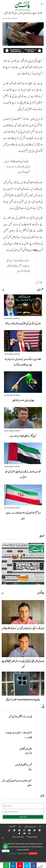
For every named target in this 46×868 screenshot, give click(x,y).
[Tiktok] (8, 830)
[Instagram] (23, 830)
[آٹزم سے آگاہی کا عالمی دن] (39, 769)
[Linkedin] (18, 830)
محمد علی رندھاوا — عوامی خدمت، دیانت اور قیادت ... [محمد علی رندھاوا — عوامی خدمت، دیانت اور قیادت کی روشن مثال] (19, 735)
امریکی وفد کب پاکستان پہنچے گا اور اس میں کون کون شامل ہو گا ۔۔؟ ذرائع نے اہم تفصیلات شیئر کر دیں (17, 167)
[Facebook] (38, 830)
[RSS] (28, 833)
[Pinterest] (13, 830)
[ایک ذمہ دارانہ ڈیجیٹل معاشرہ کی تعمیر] (39, 721)
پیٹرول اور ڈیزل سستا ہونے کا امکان (23, 400)
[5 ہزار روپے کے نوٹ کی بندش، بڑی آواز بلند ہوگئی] (34, 865)
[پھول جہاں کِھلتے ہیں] (39, 753)
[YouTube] (28, 830)
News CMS (22, 853)
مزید (3, 290)
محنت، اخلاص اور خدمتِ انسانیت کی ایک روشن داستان (17, 783)
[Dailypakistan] (20, 7)
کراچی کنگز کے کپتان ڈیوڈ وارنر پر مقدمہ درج (23, 436)
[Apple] (18, 833)
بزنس (38, 282)
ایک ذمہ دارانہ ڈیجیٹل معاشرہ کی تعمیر (20, 717)
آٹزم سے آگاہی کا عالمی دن (24, 765)
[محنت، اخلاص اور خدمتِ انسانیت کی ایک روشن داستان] (39, 785)
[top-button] (3, 838)
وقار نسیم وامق (28, 753)
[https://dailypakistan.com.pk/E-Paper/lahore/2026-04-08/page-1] (23, 564)
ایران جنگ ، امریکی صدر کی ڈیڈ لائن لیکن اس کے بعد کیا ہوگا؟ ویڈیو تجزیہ (23, 628)
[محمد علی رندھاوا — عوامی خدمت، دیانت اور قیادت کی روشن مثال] (39, 737)
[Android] (23, 833)
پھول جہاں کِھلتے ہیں (26, 749)
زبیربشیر (30, 769)
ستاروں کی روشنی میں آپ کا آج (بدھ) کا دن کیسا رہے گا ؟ (23, 323)
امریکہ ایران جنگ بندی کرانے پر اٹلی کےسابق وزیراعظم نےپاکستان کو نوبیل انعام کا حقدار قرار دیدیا (18, 266)
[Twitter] (33, 830)
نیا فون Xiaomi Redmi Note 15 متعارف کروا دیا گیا (23, 700)
